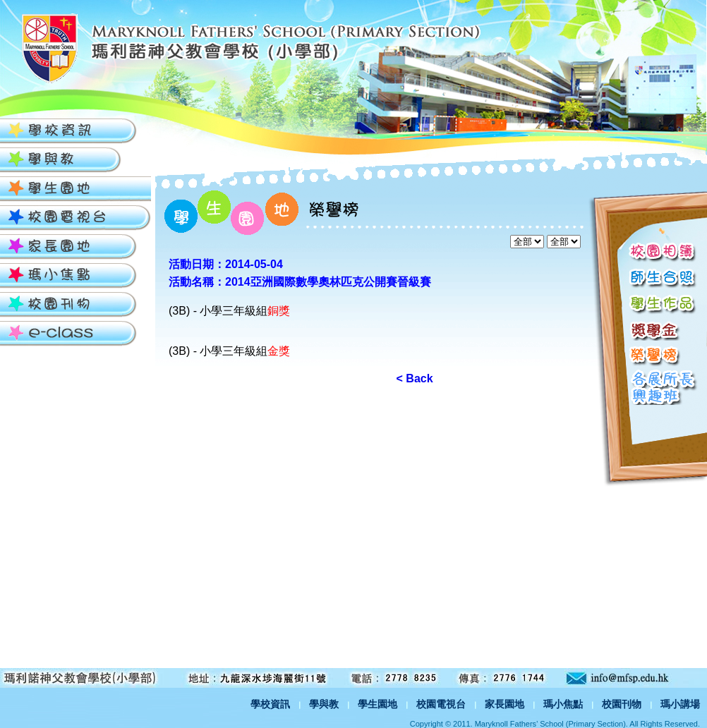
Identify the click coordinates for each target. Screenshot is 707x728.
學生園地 (377, 704)
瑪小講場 (680, 704)
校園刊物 (622, 704)
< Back (415, 378)
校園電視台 (441, 704)
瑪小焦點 (563, 704)
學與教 (324, 704)
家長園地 (504, 704)
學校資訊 (270, 704)
